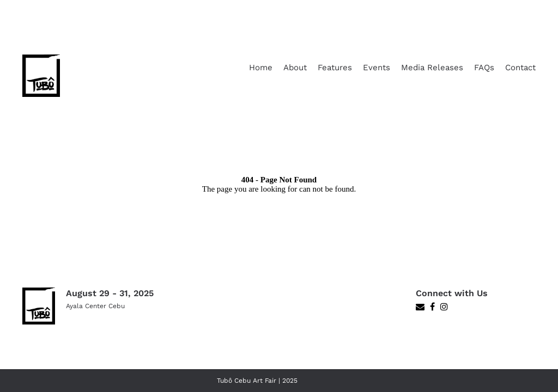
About (295, 68)
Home (261, 68)
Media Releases (432, 68)
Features (335, 68)
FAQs (484, 68)
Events (377, 68)
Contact (520, 68)
